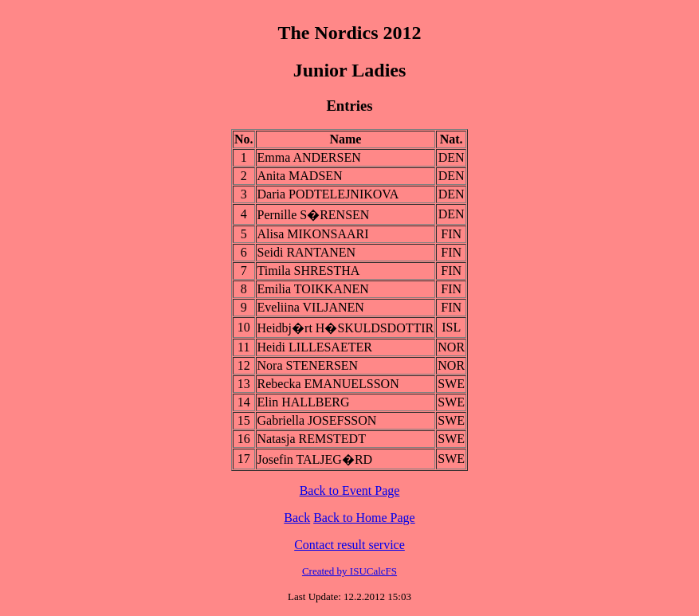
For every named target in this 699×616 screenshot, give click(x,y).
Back (297, 518)
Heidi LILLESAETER (315, 347)
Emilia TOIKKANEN (313, 289)
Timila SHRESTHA (309, 271)
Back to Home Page (364, 518)
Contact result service (349, 545)
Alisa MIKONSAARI (313, 234)
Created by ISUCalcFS (349, 571)
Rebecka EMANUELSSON (328, 384)
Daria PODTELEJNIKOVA (328, 194)
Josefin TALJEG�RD (315, 459)
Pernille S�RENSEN (314, 215)
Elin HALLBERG (304, 402)
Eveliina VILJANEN (311, 307)
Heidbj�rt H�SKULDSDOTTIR (346, 328)
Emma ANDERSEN (309, 157)
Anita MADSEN (300, 176)
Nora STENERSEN (308, 365)
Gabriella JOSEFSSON (317, 420)
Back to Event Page (350, 490)
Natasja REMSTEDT (312, 439)
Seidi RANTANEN (307, 252)
